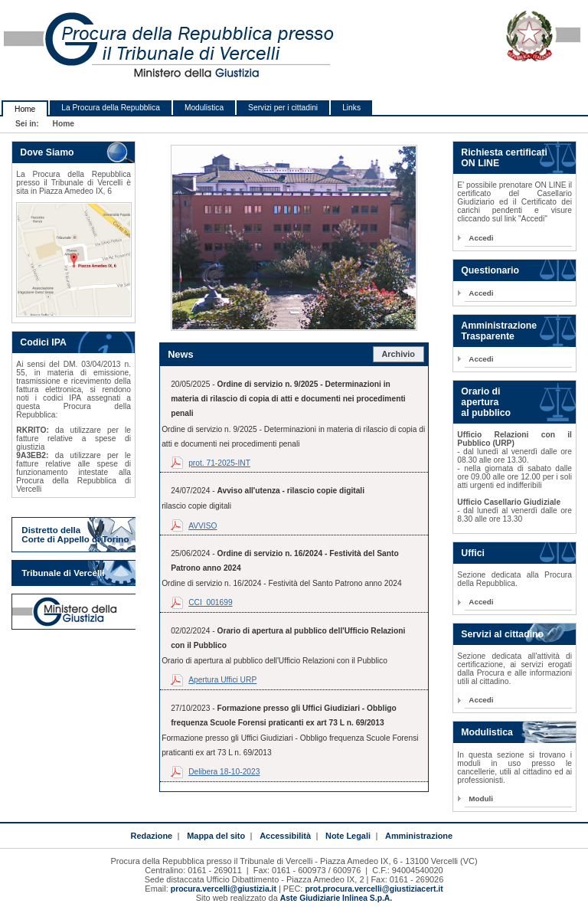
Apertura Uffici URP (222, 680)
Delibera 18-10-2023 (224, 772)
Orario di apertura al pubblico (486, 402)
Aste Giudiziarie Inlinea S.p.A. (336, 898)
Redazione (151, 836)
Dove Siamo (47, 152)
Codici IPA (43, 342)
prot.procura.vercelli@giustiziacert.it (374, 889)
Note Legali (348, 836)
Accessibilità (285, 836)
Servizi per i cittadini (283, 108)
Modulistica (204, 108)
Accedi (481, 238)
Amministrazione (419, 836)
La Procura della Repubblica (111, 108)
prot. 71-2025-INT (219, 463)
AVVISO (203, 526)
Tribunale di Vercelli (63, 573)
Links (351, 108)
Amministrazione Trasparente (499, 331)
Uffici (473, 553)
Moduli (481, 799)
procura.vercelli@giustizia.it (224, 889)
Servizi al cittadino (502, 634)
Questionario (490, 270)
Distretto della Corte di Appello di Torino (75, 535)
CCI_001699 (210, 602)
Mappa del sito (216, 836)
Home (25, 109)
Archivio (398, 354)
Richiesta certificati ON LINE (504, 158)
